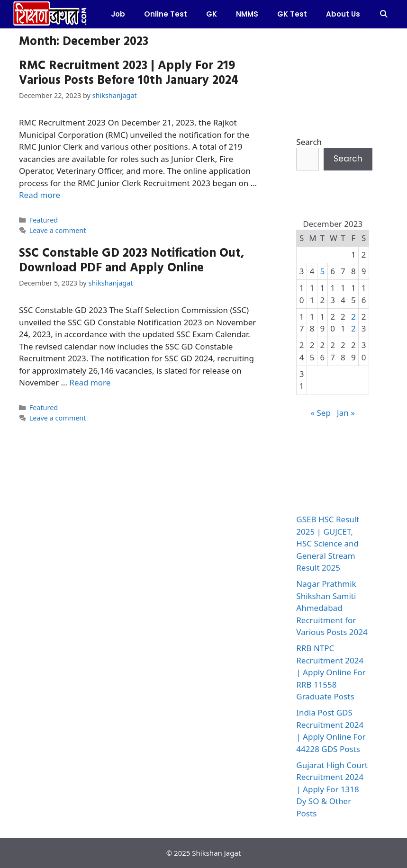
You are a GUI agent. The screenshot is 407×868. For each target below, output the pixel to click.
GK (212, 14)
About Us (343, 14)
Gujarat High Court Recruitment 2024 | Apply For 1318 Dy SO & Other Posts (332, 789)
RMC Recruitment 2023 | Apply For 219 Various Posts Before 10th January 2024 (129, 72)
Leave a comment (58, 230)
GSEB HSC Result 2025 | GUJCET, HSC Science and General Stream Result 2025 (328, 543)
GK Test (292, 14)
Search (309, 142)
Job (118, 14)
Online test (166, 14)
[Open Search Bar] (384, 14)
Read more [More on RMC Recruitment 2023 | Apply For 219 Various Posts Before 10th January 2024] (40, 195)
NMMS (247, 14)
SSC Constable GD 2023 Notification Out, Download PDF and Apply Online (132, 260)
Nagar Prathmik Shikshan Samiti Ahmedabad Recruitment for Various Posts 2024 (332, 608)
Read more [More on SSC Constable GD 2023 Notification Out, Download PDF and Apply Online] (90, 382)
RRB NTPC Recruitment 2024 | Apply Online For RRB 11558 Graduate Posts (331, 672)
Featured (44, 220)
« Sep (320, 413)
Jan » (346, 413)
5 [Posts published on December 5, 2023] (322, 271)
